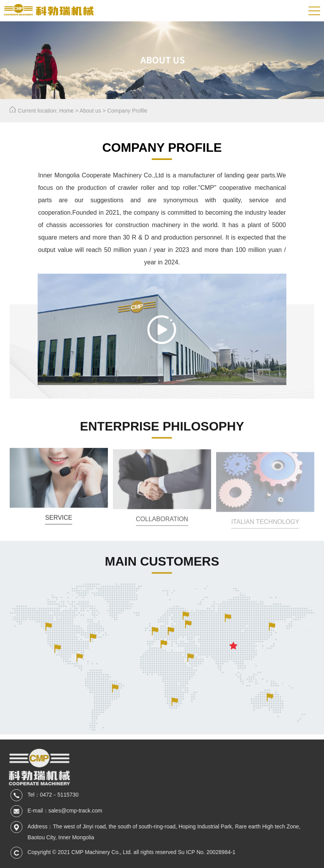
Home (67, 111)
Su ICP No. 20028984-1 (210, 852)
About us (90, 111)
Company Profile (127, 111)
